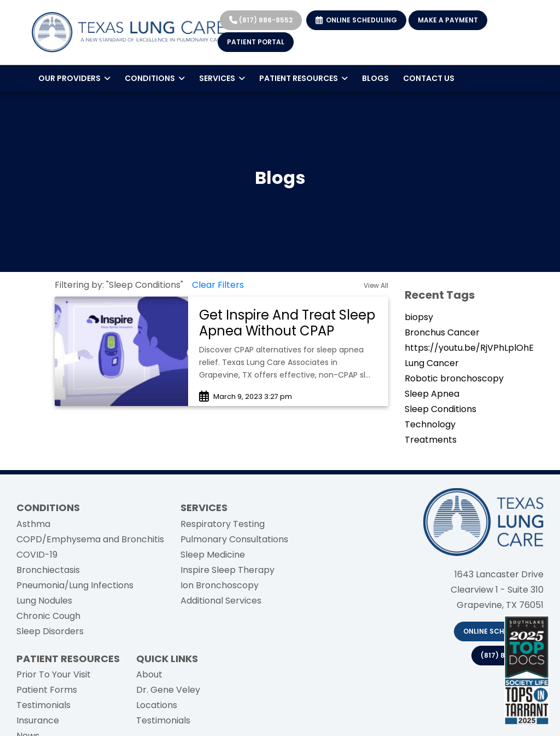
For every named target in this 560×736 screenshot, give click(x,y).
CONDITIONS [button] (155, 78)
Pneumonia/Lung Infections (75, 585)
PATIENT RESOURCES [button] (304, 78)
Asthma (33, 524)
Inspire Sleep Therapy (227, 570)
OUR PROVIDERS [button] (74, 78)
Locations (157, 705)
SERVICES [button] (222, 78)
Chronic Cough (48, 616)
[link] (288, 323)
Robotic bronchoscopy (454, 378)
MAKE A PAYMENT (448, 20)
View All (376, 285)
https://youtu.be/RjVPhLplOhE (469, 348)
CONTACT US (429, 78)
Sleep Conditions (441, 409)
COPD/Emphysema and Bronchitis (90, 539)
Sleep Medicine (213, 555)
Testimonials (43, 705)
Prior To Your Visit (54, 674)
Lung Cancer (432, 363)
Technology (430, 424)
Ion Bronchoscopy (220, 585)
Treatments (431, 440)
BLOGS (375, 78)
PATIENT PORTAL (256, 42)
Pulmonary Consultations (234, 539)
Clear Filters (218, 285)
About (149, 674)
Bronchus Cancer (442, 332)
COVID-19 (37, 555)
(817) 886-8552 (261, 20)
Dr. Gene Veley (168, 690)
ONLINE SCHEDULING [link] (356, 20)
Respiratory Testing (223, 524)
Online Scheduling (499, 631)
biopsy (419, 317)
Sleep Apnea (432, 394)
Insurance (38, 720)
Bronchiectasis (48, 570)
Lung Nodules (44, 601)
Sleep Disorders (50, 631)
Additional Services (221, 601)
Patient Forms (47, 690)
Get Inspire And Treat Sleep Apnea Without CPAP (287, 323)
